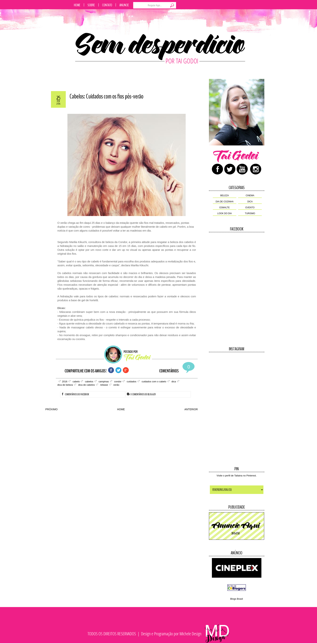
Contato (107, 5)
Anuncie (124, 5)
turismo (250, 213)
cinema (250, 196)
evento (250, 208)
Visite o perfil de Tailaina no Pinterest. (236, 476)
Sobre (91, 5)
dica (250, 202)
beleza (225, 196)
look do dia (225, 213)
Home (77, 5)
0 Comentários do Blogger (141, 394)
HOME (121, 409)
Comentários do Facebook (75, 394)
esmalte (225, 208)
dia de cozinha (225, 202)
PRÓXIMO (52, 409)
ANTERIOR (191, 409)
